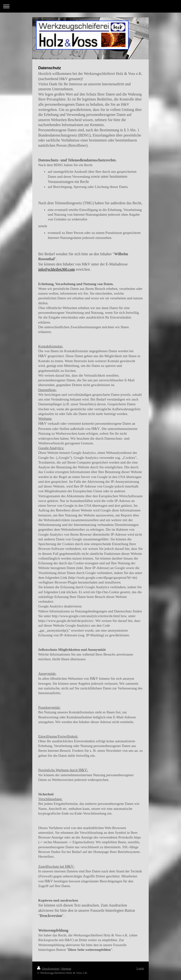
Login (140, 968)
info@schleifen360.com (57, 269)
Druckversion (48, 969)
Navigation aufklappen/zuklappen (90, 6)
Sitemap (66, 969)
